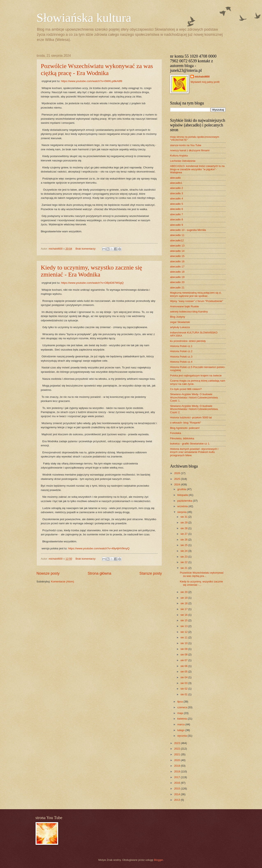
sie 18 (184, 603)
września (183, 506)
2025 (177, 479)
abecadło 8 (177, 219)
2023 (177, 743)
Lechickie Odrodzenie (183, 161)
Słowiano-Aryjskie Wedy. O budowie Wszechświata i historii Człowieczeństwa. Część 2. (194, 409)
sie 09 (184, 649)
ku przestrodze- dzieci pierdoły (188, 341)
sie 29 (184, 523)
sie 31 (184, 517)
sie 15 (184, 620)
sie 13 (184, 626)
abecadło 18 (177, 272)
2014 (177, 794)
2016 (177, 783)
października (185, 501)
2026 (177, 473)
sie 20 (184, 592)
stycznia (182, 736)
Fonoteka (176, 433)
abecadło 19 (177, 277)
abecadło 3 (177, 193)
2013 (177, 800)
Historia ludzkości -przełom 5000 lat (191, 417)
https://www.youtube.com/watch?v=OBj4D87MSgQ (92, 283)
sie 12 (184, 632)
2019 (177, 766)
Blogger (158, 860)
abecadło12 (177, 240)
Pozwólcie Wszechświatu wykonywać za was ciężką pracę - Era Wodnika (97, 69)
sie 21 (184, 568)
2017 (177, 777)
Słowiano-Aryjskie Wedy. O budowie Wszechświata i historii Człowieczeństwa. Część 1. (194, 397)
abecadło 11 (177, 235)
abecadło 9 (177, 225)
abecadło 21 (177, 288)
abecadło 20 (177, 282)
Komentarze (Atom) (62, 582)
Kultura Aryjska (179, 156)
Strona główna (99, 573)
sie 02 (184, 689)
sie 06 (184, 666)
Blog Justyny (178, 317)
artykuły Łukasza (180, 327)
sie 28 (184, 528)
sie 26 (184, 540)
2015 (177, 789)
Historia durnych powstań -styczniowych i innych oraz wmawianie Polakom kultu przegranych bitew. (194, 452)
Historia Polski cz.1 (181, 346)
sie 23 (184, 557)
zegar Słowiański (180, 322)
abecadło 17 (177, 267)
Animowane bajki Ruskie (185, 306)
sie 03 (184, 683)
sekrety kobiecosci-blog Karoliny (189, 312)
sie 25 (184, 545)
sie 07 (184, 660)
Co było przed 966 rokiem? (186, 389)
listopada (183, 495)
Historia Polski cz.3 (181, 357)
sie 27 (184, 534)
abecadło (175, 178)
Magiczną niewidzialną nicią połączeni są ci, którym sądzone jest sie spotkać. (196, 294)
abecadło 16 (177, 261)
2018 (177, 771)
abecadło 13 (177, 246)
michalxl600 (202, 77)
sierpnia (182, 512)
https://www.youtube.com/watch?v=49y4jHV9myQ (99, 548)
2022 (177, 749)
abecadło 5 (177, 204)
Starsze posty (151, 573)
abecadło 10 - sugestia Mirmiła (188, 230)
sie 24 (184, 551)
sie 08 (184, 654)
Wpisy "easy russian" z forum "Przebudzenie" (197, 301)
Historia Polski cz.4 (181, 362)
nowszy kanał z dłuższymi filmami (190, 150)
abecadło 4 (177, 198)
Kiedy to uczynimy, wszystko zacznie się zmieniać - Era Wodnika (92, 271)
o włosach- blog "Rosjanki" (186, 423)
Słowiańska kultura (84, 18)
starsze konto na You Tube (186, 145)
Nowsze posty (48, 573)
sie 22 (184, 562)
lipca (180, 702)
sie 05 (184, 672)
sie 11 (184, 637)
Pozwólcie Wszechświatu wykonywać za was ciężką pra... (202, 574)
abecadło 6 (177, 209)
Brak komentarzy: (86, 249)
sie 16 (184, 615)
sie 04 (184, 677)
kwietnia (182, 719)
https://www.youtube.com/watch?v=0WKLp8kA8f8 (92, 81)
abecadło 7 (177, 214)
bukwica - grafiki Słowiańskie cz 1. (190, 444)
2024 (177, 484)
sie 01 (184, 694)
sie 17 (184, 609)
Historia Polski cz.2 (181, 351)
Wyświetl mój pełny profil (205, 82)
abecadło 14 (177, 251)
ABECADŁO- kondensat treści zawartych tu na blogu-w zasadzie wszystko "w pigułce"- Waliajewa (197, 169)
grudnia (182, 489)
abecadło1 (176, 183)
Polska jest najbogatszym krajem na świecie (196, 376)
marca (181, 724)
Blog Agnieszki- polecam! (185, 428)
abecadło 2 (177, 188)
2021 (177, 754)
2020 (177, 760)
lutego (181, 730)
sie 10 (184, 643)
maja (181, 713)
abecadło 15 (177, 256)
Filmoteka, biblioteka (182, 438)
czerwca (183, 707)
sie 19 (184, 598)
